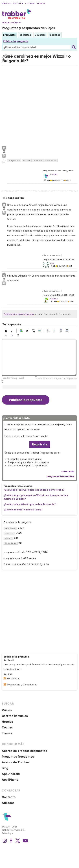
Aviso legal (8, 833)
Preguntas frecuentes (18, 757)
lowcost (38, 161)
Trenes (41, 4)
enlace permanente (51, 255)
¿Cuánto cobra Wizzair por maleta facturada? (30, 504)
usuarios (40, 35)
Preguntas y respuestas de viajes (28, 28)
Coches (30, 4)
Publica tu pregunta (16, 41)
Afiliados (8, 803)
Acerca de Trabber (16, 762)
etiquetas (25, 35)
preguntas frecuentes (60, 476)
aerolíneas (51, 161)
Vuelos (6, 4)
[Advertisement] (39, 104)
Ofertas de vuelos (15, 716)
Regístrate (40, 444)
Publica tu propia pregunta (19, 314)
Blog (5, 768)
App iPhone (10, 780)
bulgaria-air (14, 161)
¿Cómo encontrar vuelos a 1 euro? (23, 510)
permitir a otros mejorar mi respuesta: (57, 378)
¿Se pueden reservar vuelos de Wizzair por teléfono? (34, 490)
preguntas (9, 35)
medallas (55, 35)
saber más (68, 471)
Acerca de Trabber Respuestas (24, 751)
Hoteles (18, 4)
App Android (11, 774)
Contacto (9, 797)
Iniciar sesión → (11, 22)
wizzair (27, 161)
